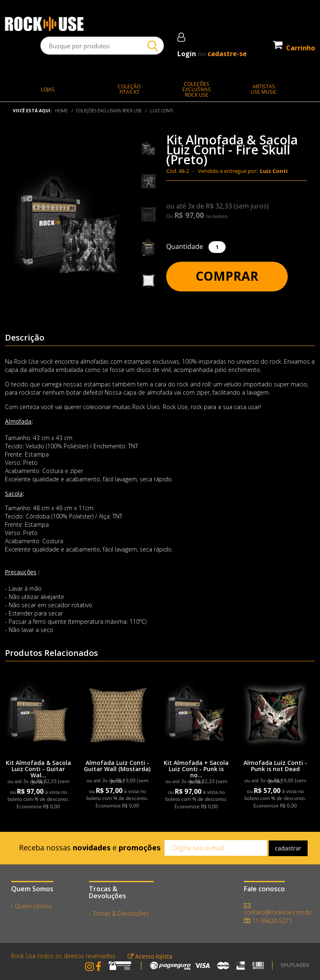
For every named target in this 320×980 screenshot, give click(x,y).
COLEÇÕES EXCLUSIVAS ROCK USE (109, 111)
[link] (38, 714)
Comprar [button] (227, 276)
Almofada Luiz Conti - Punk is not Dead (275, 766)
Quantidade (185, 246)
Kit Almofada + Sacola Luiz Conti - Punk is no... (196, 769)
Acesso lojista (150, 956)
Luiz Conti (162, 111)
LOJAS (48, 89)
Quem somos (33, 906)
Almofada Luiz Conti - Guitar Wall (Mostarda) (117, 766)
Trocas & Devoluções (121, 913)
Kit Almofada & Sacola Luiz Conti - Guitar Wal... (38, 769)
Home (61, 111)
